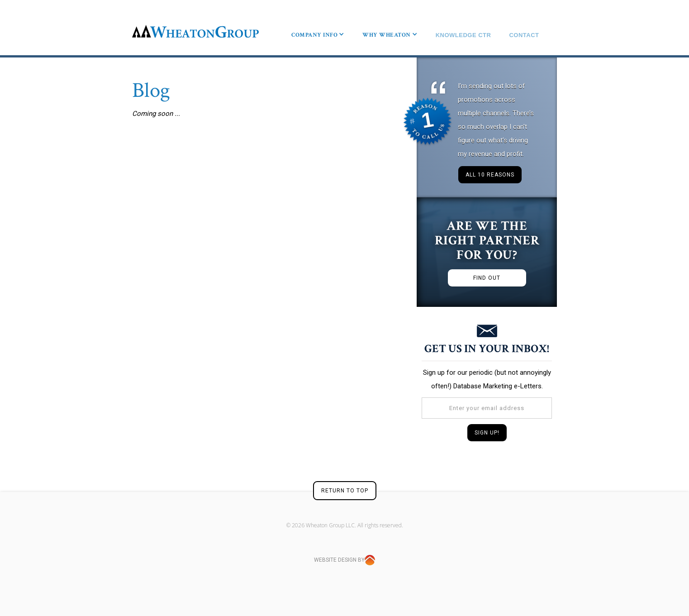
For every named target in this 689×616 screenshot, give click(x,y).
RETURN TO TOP (345, 489)
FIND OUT (487, 277)
